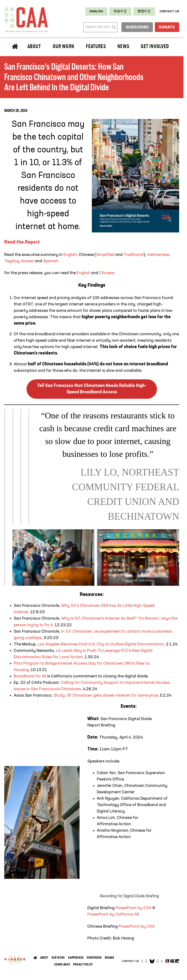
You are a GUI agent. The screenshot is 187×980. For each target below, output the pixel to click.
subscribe (136, 27)
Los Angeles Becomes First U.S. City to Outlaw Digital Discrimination (101, 644)
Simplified (105, 255)
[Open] (162, 961)
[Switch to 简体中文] (120, 11)
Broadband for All (30, 676)
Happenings (76, 958)
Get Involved (155, 46)
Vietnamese (158, 255)
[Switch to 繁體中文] (144, 11)
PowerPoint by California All (113, 914)
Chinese (107, 273)
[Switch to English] (96, 11)
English (70, 255)
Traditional (134, 255)
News (123, 46)
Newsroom (94, 958)
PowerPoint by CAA (134, 908)
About (34, 46)
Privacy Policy (83, 964)
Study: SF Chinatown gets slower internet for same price (106, 695)
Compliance (62, 964)
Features (96, 46)
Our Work (64, 46)
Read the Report (22, 242)
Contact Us (169, 11)
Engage (109, 958)
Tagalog (12, 261)
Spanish (51, 261)
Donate (166, 27)
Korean (28, 261)
